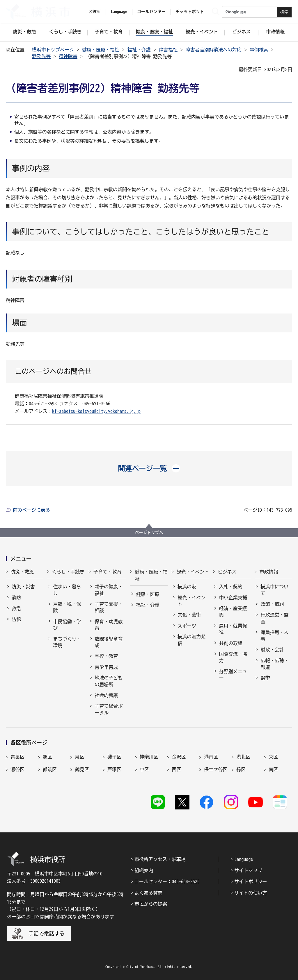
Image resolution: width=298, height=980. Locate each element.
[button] (149, 468)
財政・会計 (272, 650)
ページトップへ (149, 533)
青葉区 (17, 757)
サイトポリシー (251, 882)
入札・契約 (231, 587)
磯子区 (114, 757)
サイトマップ (248, 870)
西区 (176, 769)
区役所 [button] (95, 12)
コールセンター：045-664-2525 (167, 882)
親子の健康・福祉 (109, 590)
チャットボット (190, 12)
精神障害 (68, 56)
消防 (16, 598)
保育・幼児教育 (109, 625)
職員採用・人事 (274, 635)
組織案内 (144, 870)
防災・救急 (22, 572)
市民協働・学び (67, 625)
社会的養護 (106, 695)
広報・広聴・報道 (274, 664)
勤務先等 (41, 56)
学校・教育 (106, 656)
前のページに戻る (31, 510)
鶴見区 (82, 769)
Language (244, 859)
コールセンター (151, 12)
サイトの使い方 (251, 893)
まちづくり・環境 (67, 642)
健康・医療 (148, 594)
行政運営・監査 (274, 618)
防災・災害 (23, 587)
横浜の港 (187, 587)
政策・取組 (272, 604)
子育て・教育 (107, 572)
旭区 (47, 757)
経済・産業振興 (233, 612)
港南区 (211, 757)
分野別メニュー (233, 675)
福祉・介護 (139, 50)
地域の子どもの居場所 (109, 681)
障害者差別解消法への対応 (214, 50)
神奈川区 (149, 757)
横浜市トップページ (53, 50)
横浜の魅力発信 (191, 640)
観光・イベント (193, 572)
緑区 (241, 769)
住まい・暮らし (67, 590)
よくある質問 (148, 893)
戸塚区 (114, 769)
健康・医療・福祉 (101, 50)
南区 (273, 769)
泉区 (80, 757)
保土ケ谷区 (216, 769)
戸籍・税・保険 (67, 607)
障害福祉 (168, 50)
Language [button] (119, 12)
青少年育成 (106, 667)
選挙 (265, 678)
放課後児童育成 (109, 642)
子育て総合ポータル (109, 709)
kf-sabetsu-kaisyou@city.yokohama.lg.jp (96, 411)
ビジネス (227, 572)
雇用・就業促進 (233, 629)
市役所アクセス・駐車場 (160, 859)
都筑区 (50, 769)
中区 (144, 769)
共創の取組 (231, 643)
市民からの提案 (151, 904)
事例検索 (259, 50)
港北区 (243, 757)
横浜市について (274, 590)
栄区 (273, 757)
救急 (16, 608)
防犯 (16, 619)
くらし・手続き (68, 572)
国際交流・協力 (233, 657)
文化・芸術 (189, 615)
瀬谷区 (17, 769)
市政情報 (269, 572)
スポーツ (187, 626)
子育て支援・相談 (109, 607)
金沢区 (179, 757)
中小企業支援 (233, 598)
